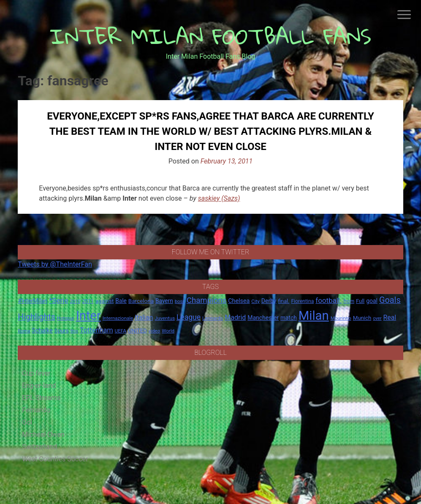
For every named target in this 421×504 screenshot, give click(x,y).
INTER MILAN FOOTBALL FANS (210, 36)
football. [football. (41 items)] (329, 300)
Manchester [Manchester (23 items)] (263, 318)
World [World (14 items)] (168, 331)
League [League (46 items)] (189, 317)
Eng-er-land (39, 385)
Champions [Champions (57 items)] (206, 300)
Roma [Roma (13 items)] (24, 331)
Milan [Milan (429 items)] (314, 316)
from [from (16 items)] (349, 301)
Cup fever (36, 373)
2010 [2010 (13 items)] (75, 301)
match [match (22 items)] (289, 318)
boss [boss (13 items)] (180, 301)
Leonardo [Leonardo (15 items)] (213, 318)
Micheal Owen (43, 435)
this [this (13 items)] (74, 331)
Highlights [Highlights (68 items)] (37, 317)
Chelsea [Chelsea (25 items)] (239, 301)
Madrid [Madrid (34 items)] (235, 317)
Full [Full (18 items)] (360, 301)
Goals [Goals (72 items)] (390, 300)
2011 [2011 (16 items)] (88, 301)
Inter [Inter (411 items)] (88, 316)
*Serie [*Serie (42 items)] (58, 300)
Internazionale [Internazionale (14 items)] (118, 318)
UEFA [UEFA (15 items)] (121, 331)
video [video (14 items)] (155, 331)
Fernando (36, 410)
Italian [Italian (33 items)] (144, 317)
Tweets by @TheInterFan (55, 264)
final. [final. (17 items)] (284, 301)
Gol (27, 422)
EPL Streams (41, 398)
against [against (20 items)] (105, 301)
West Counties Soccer (55, 459)
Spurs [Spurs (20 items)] (62, 331)
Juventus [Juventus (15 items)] (165, 318)
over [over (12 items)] (377, 318)
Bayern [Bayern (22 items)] (164, 301)
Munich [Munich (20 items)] (362, 318)
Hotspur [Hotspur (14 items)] (66, 318)
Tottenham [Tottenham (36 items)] (96, 330)
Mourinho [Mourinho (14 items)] (341, 318)
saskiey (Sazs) (219, 198)
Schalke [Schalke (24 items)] (42, 330)
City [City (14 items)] (255, 301)
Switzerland (39, 447)
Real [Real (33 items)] (390, 317)
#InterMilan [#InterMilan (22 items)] (33, 301)
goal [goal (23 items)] (372, 301)
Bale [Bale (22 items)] (121, 301)
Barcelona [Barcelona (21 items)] (141, 301)
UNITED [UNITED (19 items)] (137, 331)
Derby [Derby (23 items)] (269, 301)
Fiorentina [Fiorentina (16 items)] (302, 301)
